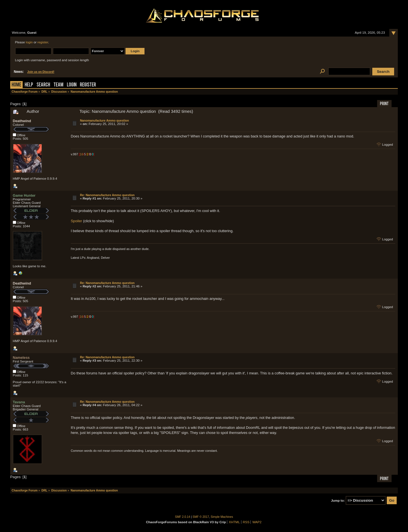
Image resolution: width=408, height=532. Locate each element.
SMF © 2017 (201, 517)
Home (16, 85)
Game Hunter (24, 195)
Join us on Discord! (41, 72)
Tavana (19, 402)
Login (72, 85)
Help (29, 85)
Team (59, 85)
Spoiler (76, 221)
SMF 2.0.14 (183, 517)
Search (43, 85)
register (43, 42)
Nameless (21, 358)
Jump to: (338, 501)
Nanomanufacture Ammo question (104, 120)
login (29, 42)
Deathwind (22, 121)
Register (88, 85)
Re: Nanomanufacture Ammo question (107, 195)
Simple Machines (222, 517)
